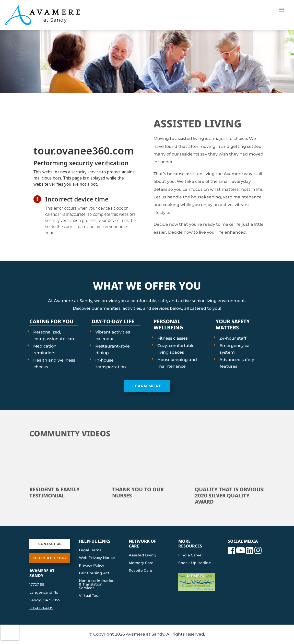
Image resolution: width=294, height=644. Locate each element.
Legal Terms (90, 550)
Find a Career (191, 555)
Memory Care (141, 563)
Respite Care (140, 571)
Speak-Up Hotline (195, 563)
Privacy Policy (92, 566)
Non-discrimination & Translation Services (97, 585)
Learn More (147, 386)
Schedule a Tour (50, 558)
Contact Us (50, 544)
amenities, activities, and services (134, 308)
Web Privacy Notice (97, 558)
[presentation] (85, 175)
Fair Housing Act (94, 573)
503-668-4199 (41, 608)
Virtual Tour (89, 596)
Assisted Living (143, 555)
